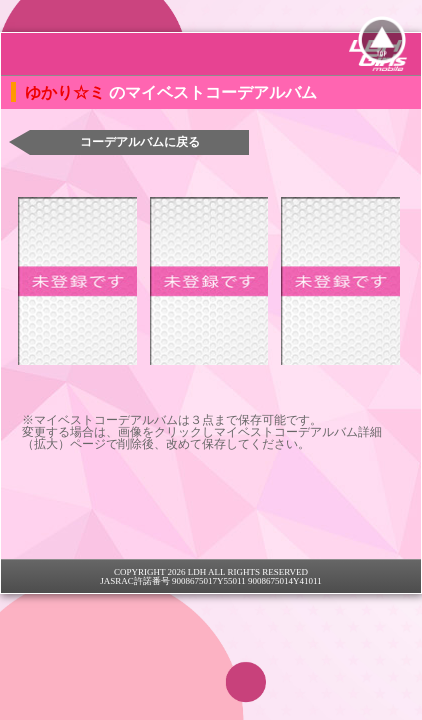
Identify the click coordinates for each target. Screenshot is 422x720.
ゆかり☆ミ (67, 92)
